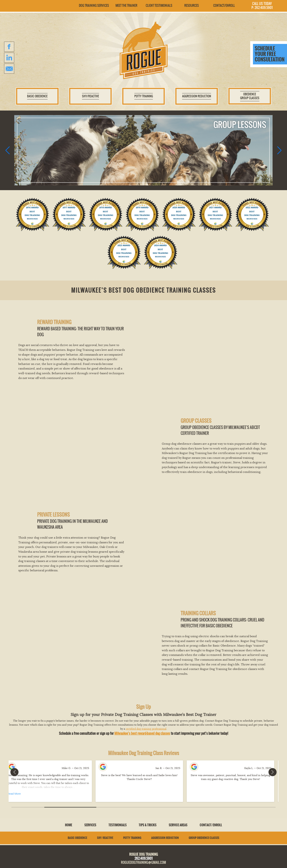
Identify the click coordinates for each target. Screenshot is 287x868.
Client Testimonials (159, 5)
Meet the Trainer (126, 5)
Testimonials (118, 825)
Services (90, 825)
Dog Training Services (94, 5)
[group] (143, 150)
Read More (18, 794)
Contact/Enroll (224, 5)
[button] (8, 150)
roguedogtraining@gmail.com (143, 862)
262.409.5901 (144, 858)
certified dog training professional (146, 729)
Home (69, 825)
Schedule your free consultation (270, 54)
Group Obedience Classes (204, 838)
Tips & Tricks (148, 825)
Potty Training (132, 838)
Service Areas (178, 825)
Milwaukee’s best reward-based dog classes (142, 733)
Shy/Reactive (105, 838)
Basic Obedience (77, 838)
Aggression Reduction (165, 838)
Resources (192, 5)
